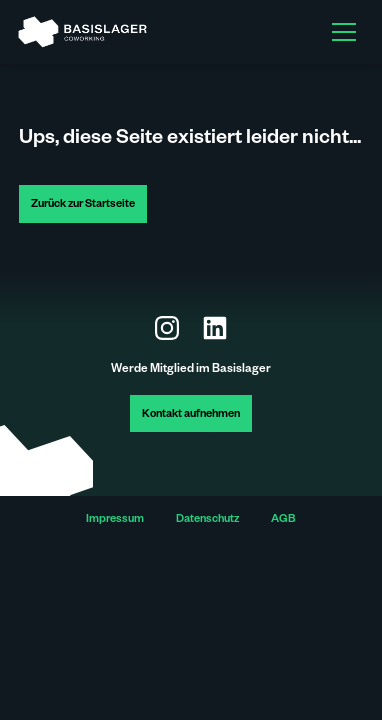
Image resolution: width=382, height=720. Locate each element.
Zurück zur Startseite (83, 205)
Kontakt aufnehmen (191, 415)
